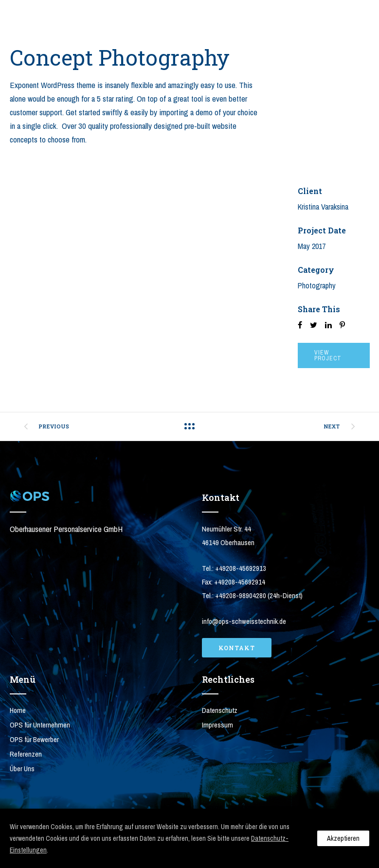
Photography (317, 285)
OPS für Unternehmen (40, 725)
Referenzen (26, 754)
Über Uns (22, 769)
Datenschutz (220, 710)
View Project (328, 355)
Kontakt (237, 648)
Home (18, 710)
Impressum (217, 725)
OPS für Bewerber (34, 739)
